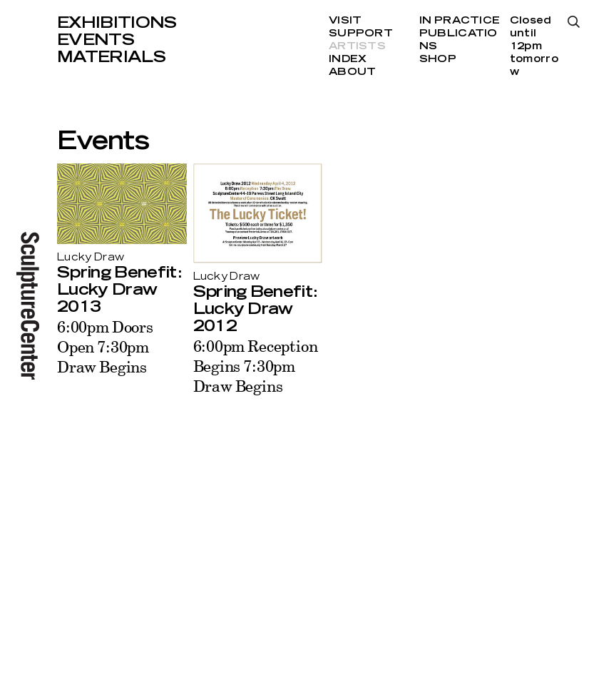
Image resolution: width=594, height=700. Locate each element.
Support (361, 34)
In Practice (460, 21)
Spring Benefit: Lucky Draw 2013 (119, 290)
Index (348, 59)
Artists (357, 46)
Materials (111, 57)
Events (96, 40)
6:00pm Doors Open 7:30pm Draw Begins (105, 346)
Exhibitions (117, 23)
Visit (345, 21)
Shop (438, 59)
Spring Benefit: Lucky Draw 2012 (255, 309)
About (352, 72)
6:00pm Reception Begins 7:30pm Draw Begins (256, 366)
